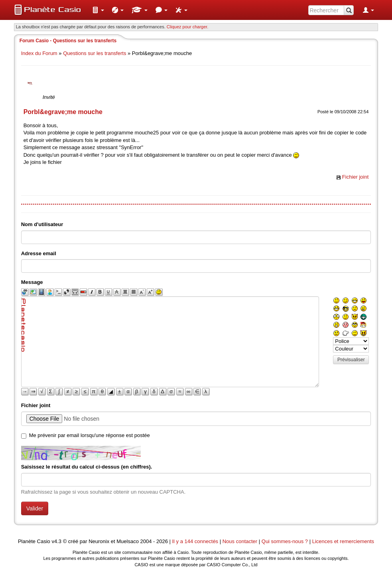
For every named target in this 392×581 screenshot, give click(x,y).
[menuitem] (98, 10)
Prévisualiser (351, 360)
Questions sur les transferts (95, 53)
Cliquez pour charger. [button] (188, 27)
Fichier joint (355, 177)
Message (32, 282)
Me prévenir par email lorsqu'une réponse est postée (90, 435)
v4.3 (56, 541)
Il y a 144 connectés (196, 541)
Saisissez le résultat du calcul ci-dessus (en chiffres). (87, 467)
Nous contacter (240, 541)
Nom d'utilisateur (42, 224)
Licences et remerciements (343, 541)
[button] (98, 10)
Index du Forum (39, 53)
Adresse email (39, 253)
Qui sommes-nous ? (285, 541)
